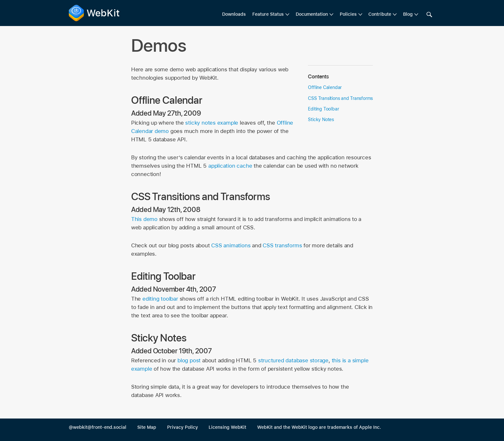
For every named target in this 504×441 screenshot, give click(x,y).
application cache (230, 166)
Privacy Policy (183, 427)
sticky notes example (212, 123)
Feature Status (268, 14)
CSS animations (231, 245)
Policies (348, 14)
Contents (318, 76)
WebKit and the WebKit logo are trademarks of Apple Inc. (319, 427)
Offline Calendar (325, 87)
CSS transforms (282, 245)
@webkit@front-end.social (98, 427)
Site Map (147, 427)
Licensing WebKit (227, 427)
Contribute (380, 14)
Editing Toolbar (323, 109)
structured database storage (293, 360)
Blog (408, 14)
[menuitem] (271, 14)
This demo (144, 219)
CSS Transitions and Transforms (340, 98)
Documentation (312, 14)
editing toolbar (160, 299)
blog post (189, 360)
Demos (159, 45)
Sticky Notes (321, 119)
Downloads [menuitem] (234, 14)
